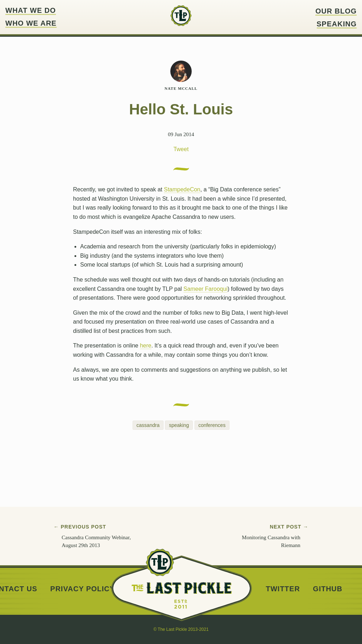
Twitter (283, 589)
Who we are (31, 23)
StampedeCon (182, 189)
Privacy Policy (82, 589)
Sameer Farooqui (206, 289)
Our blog (336, 11)
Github (328, 589)
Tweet (181, 149)
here (146, 346)
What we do (31, 11)
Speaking (337, 24)
